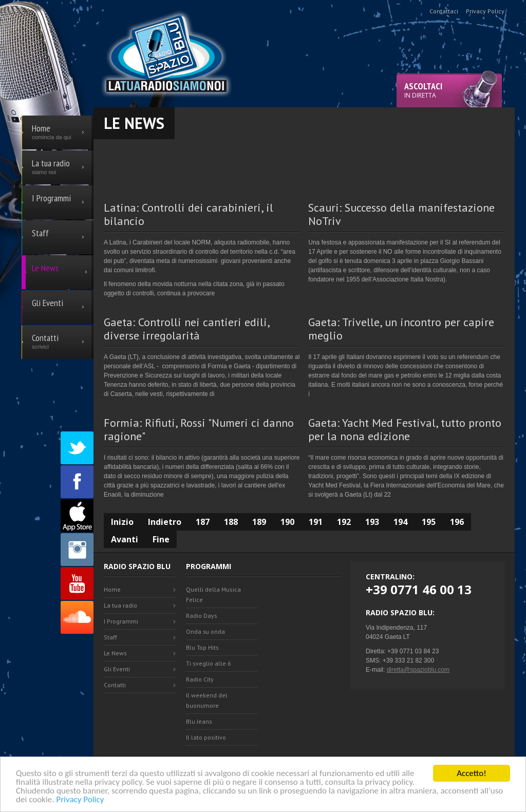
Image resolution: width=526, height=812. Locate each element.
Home (112, 589)
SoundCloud (77, 617)
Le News (115, 653)
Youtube (77, 583)
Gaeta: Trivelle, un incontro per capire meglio (401, 329)
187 (203, 522)
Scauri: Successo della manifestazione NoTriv (401, 214)
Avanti (125, 539)
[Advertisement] (304, 162)
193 (372, 522)
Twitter (77, 448)
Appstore (77, 516)
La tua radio (120, 605)
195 (429, 522)
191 (316, 522)
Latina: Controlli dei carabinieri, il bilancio (189, 214)
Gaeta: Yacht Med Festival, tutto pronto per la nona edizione (405, 429)
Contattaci (444, 11)
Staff (110, 637)
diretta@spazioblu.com (418, 670)
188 (231, 522)
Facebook (77, 482)
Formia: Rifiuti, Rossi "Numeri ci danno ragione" (199, 429)
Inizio (122, 522)
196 (457, 522)
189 (259, 522)
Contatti (115, 685)
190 (287, 522)
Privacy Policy (80, 800)
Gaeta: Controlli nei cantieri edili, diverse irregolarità (186, 329)
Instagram (77, 550)
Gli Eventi (117, 669)
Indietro (165, 522)
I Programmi (121, 621)
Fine (161, 539)
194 (400, 522)
